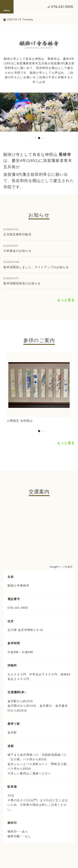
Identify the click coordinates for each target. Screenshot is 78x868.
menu (7, 7)
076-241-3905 (62, 7)
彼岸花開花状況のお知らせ (22, 283)
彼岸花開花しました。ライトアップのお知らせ (36, 267)
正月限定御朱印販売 (17, 234)
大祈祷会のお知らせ (17, 251)
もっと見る (66, 300)
